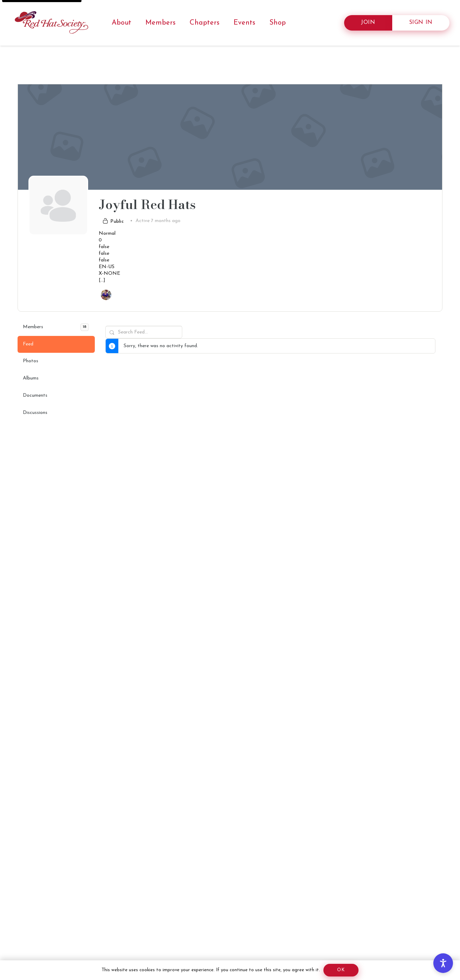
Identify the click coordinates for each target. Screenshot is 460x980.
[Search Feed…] (144, 332)
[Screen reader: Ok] (341, 970)
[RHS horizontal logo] (53, 23)
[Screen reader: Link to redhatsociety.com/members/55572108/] (106, 295)
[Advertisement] (225, 914)
